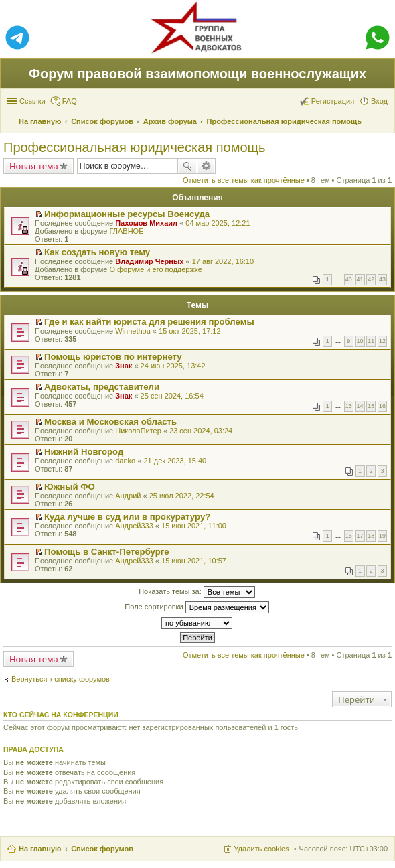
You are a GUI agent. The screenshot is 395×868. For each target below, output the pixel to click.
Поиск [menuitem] (384, 123)
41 (360, 279)
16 (382, 406)
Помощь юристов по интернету (113, 357)
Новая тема (34, 166)
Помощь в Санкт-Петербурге (107, 552)
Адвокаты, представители (102, 387)
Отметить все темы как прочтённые (244, 180)
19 (382, 536)
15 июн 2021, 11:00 (194, 526)
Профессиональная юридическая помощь (134, 147)
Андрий (128, 496)
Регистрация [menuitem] (333, 101)
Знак (124, 366)
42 (371, 279)
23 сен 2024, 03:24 (201, 431)
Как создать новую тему (97, 252)
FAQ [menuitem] (70, 101)
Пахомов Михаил (146, 223)
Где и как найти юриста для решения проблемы (149, 322)
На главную (40, 849)
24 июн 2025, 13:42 (173, 366)
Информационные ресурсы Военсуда (127, 214)
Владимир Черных (149, 261)
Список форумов (102, 849)
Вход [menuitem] (379, 101)
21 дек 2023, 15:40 (175, 461)
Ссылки (32, 101)
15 (371, 406)
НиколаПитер (138, 431)
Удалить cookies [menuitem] (261, 849)
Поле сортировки (196, 607)
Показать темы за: (197, 592)
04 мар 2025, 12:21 (218, 223)
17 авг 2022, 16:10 (223, 261)
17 (360, 536)
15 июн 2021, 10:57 (194, 561)
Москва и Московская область (110, 422)
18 (371, 536)
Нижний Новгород (84, 452)
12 (382, 341)
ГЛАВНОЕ (126, 231)
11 (371, 341)
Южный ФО (70, 487)
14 (360, 406)
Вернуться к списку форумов (61, 679)
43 (382, 279)
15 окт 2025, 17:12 (190, 331)
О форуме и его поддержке (155, 269)
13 (349, 406)
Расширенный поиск (207, 166)
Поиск (187, 166)
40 (349, 279)
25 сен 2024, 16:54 (172, 396)
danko (125, 461)
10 (360, 341)
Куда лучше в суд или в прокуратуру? (127, 517)
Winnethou (133, 331)
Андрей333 (134, 526)
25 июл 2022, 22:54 (182, 496)
